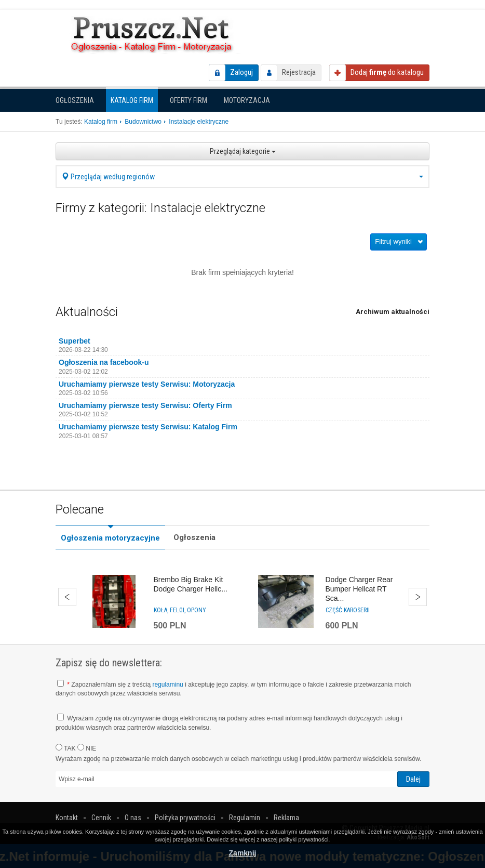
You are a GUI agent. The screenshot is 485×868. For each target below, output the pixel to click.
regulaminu (167, 685)
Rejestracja (299, 72)
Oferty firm (188, 100)
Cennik (101, 818)
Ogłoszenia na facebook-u (104, 362)
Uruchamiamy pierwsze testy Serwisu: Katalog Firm (148, 427)
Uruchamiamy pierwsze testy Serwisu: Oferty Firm (145, 405)
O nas (133, 818)
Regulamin (245, 818)
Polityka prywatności (185, 818)
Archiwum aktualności (393, 312)
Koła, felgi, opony (180, 610)
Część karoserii (348, 610)
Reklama (286, 818)
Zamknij (243, 853)
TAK (66, 748)
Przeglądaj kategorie (243, 151)
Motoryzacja (247, 100)
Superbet (75, 341)
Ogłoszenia (75, 100)
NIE (87, 748)
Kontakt (67, 818)
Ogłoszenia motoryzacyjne (110, 538)
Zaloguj (241, 72)
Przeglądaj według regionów (243, 177)
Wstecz (67, 597)
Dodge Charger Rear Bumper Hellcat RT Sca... (359, 589)
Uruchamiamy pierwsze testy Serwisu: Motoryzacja (147, 384)
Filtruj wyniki (393, 241)
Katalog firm (132, 100)
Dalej (418, 597)
